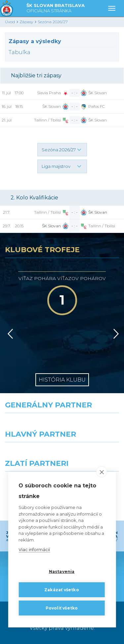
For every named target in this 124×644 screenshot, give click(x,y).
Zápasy (26, 22)
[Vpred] (115, 334)
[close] (102, 472)
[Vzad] (9, 334)
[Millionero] (93, 454)
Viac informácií (34, 550)
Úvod (10, 22)
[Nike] (62, 425)
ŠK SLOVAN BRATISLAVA (56, 8)
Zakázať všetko (62, 590)
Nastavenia (62, 572)
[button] (62, 150)
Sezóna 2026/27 (53, 22)
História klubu (62, 380)
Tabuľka (20, 52)
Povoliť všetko (62, 608)
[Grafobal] (31, 454)
